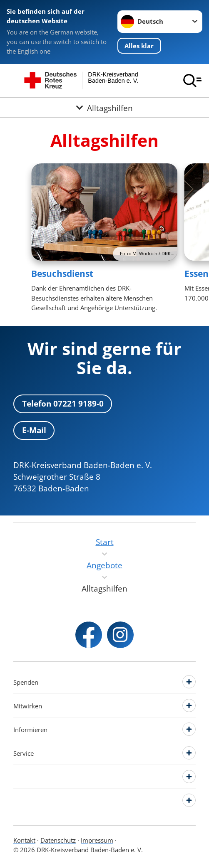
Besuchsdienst (62, 274)
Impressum (97, 840)
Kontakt (24, 840)
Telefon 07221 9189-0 (63, 403)
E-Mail (34, 430)
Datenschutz (58, 840)
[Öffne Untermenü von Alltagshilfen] (104, 107)
